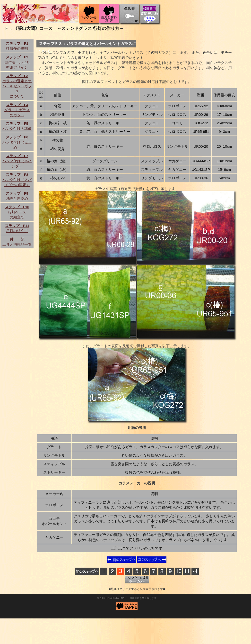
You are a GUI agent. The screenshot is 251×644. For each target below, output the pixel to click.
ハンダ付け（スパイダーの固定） (17, 180)
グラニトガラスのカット (17, 110)
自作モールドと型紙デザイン (17, 62)
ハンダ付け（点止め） (17, 142)
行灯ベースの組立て (17, 212)
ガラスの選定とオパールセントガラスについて (17, 86)
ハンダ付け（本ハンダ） (17, 161)
